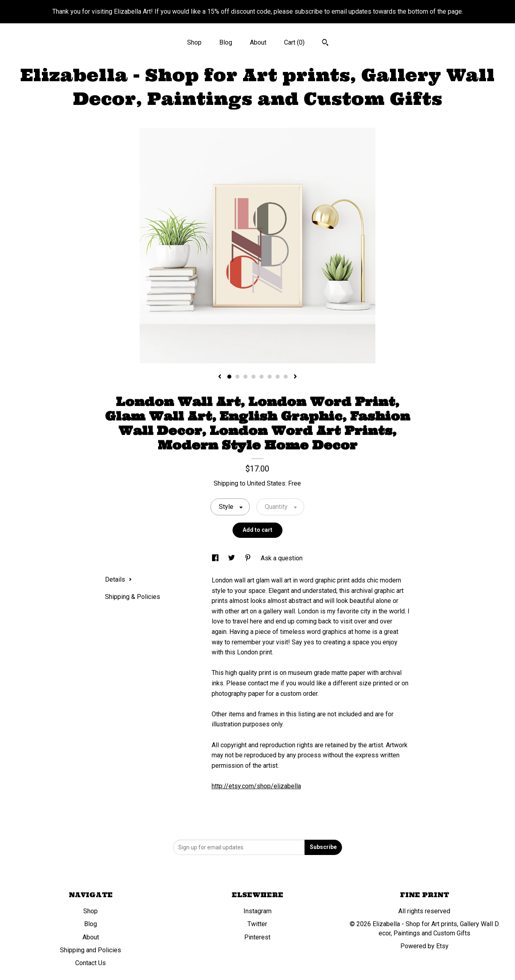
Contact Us (91, 963)
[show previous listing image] (220, 377)
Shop (194, 42)
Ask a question (282, 558)
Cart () (294, 42)
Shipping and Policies (91, 950)
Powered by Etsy (424, 946)
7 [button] (278, 377)
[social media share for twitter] (232, 558)
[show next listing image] (295, 377)
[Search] (325, 43)
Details (118, 579)
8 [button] (286, 377)
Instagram (257, 911)
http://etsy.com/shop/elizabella (256, 786)
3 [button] (245, 377)
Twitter (257, 924)
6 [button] (270, 377)
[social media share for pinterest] (249, 558)
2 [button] (237, 377)
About (258, 42)
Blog (226, 42)
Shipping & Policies (133, 597)
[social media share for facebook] (216, 558)
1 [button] (229, 377)
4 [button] (253, 377)
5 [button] (262, 377)
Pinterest (257, 937)
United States (266, 483)
